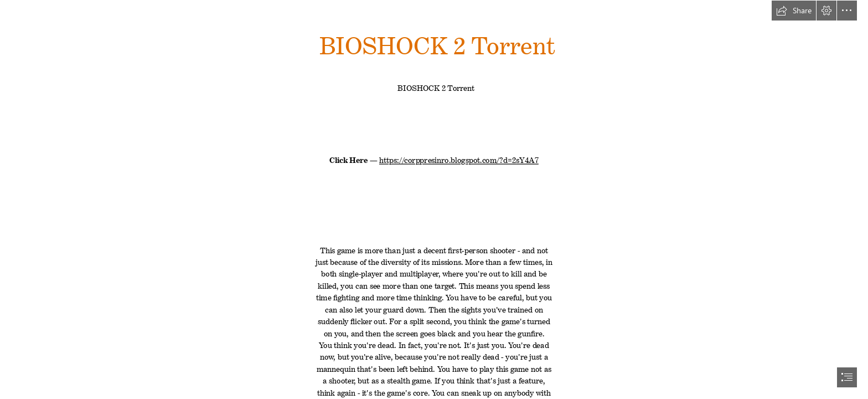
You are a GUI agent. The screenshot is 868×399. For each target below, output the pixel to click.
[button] (794, 11)
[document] (434, 199)
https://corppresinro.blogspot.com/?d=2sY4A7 (459, 158)
